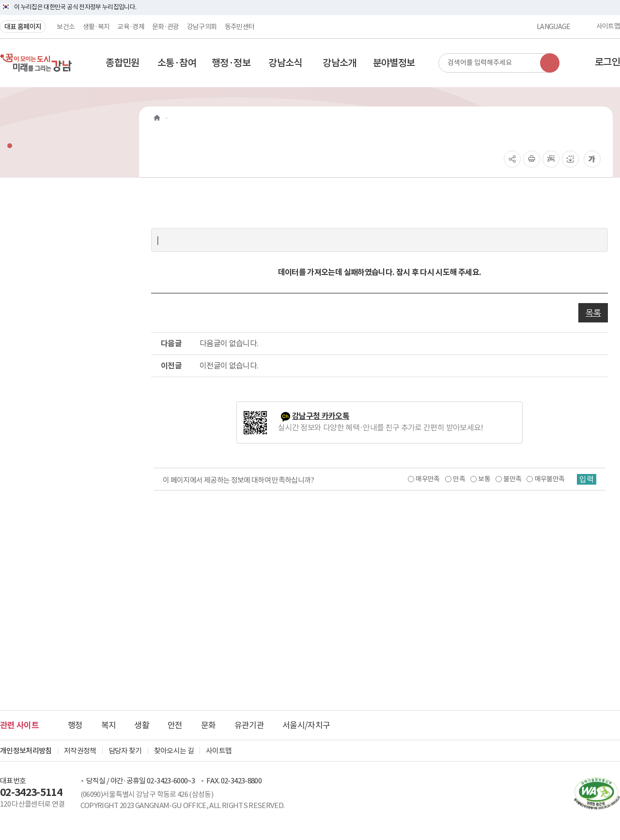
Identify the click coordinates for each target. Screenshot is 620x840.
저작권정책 (80, 751)
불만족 (512, 479)
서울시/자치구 (306, 725)
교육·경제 (131, 27)
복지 (109, 725)
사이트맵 (608, 27)
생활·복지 (96, 27)
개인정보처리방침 (26, 751)
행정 (75, 725)
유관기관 (249, 725)
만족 (459, 479)
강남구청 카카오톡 (321, 416)
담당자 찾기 (125, 751)
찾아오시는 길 (174, 751)
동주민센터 (240, 27)
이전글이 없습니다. (229, 366)
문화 (209, 725)
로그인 (607, 62)
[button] (123, 63)
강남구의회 (202, 27)
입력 (587, 479)
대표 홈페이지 (23, 27)
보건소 (66, 27)
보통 (484, 479)
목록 (593, 313)
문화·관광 (166, 27)
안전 (175, 725)
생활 (142, 725)
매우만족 (427, 479)
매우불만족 (550, 479)
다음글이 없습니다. (229, 343)
